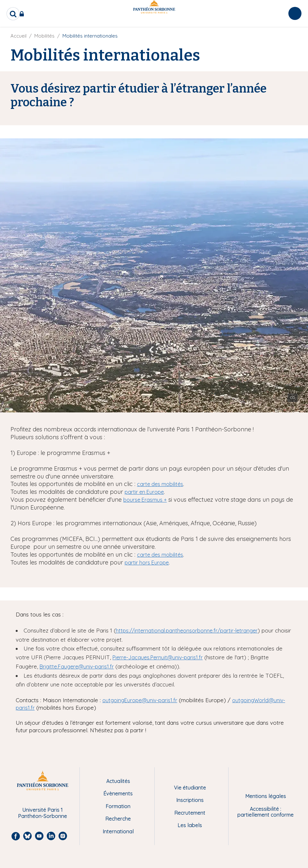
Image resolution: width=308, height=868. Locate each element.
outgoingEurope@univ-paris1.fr (140, 700)
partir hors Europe (147, 563)
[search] (13, 14)
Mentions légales (266, 796)
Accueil (18, 36)
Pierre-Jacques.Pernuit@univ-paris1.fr (158, 657)
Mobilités (44, 36)
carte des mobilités (160, 484)
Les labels (190, 825)
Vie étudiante (190, 788)
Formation (118, 806)
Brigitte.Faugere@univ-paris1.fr (77, 667)
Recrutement (190, 813)
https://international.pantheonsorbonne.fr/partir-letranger (187, 631)
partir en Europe (144, 492)
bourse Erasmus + (145, 500)
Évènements (118, 793)
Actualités (118, 781)
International (118, 831)
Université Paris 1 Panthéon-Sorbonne (43, 813)
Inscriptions (190, 800)
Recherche (118, 819)
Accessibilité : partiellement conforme (265, 812)
